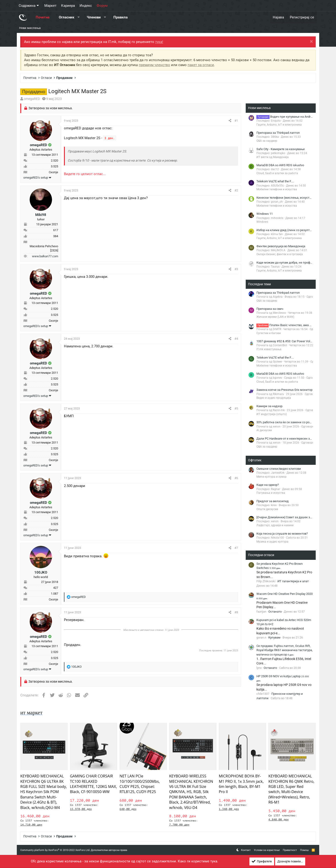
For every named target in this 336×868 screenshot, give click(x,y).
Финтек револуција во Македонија (281, 246)
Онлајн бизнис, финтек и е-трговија (280, 254)
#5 (236, 408)
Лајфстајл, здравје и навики (275, 525)
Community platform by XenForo (55, 850)
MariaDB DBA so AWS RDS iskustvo (280, 165)
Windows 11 (265, 214)
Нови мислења (30, 28)
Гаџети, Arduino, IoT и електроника (279, 125)
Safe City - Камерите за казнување (281, 149)
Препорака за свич (270, 309)
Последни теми (259, 284)
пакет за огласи (201, 65)
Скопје (53, 172)
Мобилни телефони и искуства (277, 189)
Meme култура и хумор (271, 477)
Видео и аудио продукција (274, 398)
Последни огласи (261, 555)
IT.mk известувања (269, 349)
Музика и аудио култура (272, 542)
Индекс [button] (86, 6)
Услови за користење (267, 850)
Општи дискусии (267, 509)
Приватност (290, 850)
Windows (262, 222)
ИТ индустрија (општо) (272, 414)
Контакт (246, 850)
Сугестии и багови (269, 333)
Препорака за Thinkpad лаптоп (278, 133)
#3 (236, 269)
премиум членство (154, 65)
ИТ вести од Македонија (273, 157)
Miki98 (41, 215)
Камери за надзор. (270, 406)
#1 (236, 121)
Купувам (274, 637)
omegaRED (32, 99)
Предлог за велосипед (273, 501)
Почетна (43, 17)
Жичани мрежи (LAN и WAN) (275, 317)
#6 (236, 478)
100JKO (41, 572)
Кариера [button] (68, 6)
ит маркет (32, 713)
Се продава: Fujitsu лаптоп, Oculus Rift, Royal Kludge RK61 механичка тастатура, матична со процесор (285, 650)
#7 (236, 548)
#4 (236, 339)
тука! (159, 42)
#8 (236, 612)
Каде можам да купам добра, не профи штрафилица (294, 263)
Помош (304, 850)
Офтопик (255, 460)
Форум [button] (102, 6)
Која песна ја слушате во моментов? (282, 534)
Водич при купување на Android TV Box (290, 117)
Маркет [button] (50, 6)
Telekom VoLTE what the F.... (275, 181)
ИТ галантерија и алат (293, 581)
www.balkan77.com (45, 256)
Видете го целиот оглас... (85, 174)
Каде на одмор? (268, 485)
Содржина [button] (27, 6)
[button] (79, 17)
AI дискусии (264, 430)
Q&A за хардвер (267, 141)
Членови (94, 17)
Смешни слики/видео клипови (279, 469)
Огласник (66, 17)
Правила (121, 17)
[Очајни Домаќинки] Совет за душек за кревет (289, 517)
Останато (275, 612)
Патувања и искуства (271, 493)
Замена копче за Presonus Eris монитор (284, 390)
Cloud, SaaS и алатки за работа (277, 173)
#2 (236, 190)
